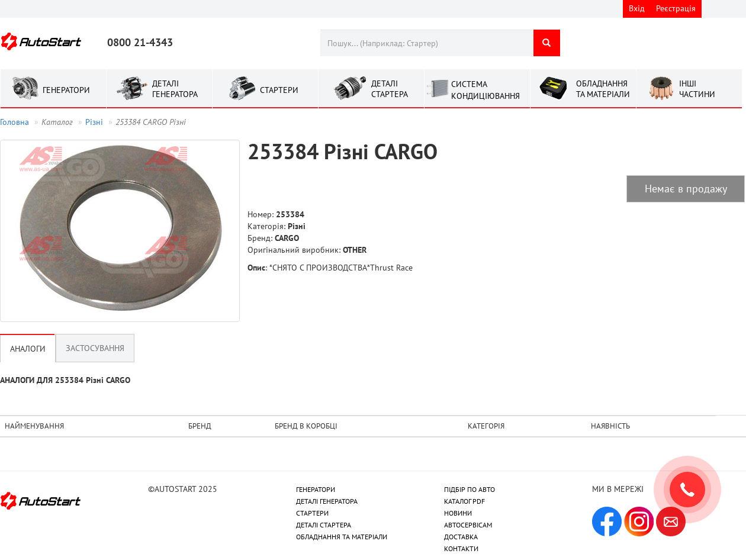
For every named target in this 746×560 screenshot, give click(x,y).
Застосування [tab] (95, 348)
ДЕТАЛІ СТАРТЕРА (324, 525)
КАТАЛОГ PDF (464, 501)
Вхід (637, 8)
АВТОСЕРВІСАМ (468, 525)
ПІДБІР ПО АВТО (470, 489)
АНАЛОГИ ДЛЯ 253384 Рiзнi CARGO (65, 380)
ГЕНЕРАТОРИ (316, 489)
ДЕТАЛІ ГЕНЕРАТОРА (327, 501)
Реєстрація (676, 8)
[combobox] (427, 43)
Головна (15, 122)
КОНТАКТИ (461, 548)
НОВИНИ (458, 513)
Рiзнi (94, 122)
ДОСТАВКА (461, 537)
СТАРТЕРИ (312, 513)
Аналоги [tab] (28, 349)
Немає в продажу (686, 189)
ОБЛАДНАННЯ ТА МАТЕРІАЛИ (342, 537)
